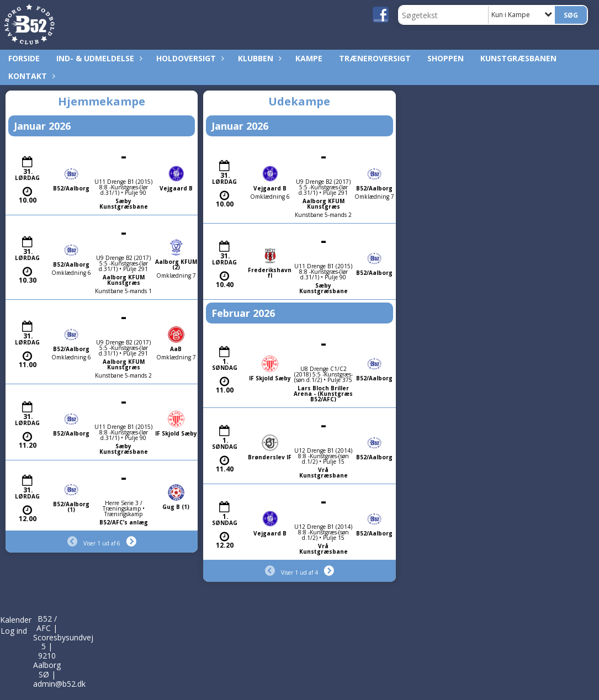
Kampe (309, 58)
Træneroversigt (375, 58)
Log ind (14, 631)
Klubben (258, 58)
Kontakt (30, 76)
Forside (24, 58)
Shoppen (446, 58)
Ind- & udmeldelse (98, 58)
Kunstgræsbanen (518, 58)
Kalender (16, 620)
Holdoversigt (189, 58)
